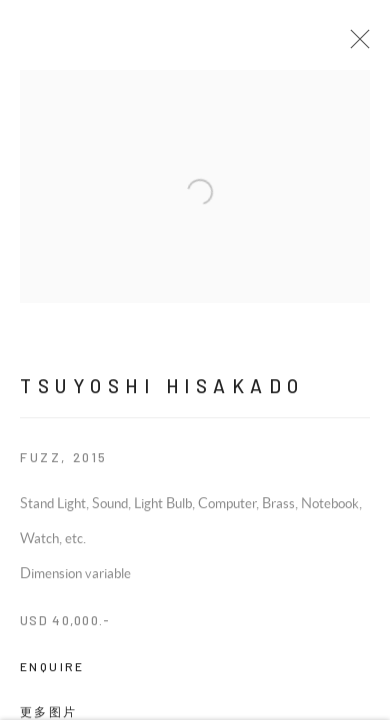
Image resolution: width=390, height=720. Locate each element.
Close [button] (364, 45)
